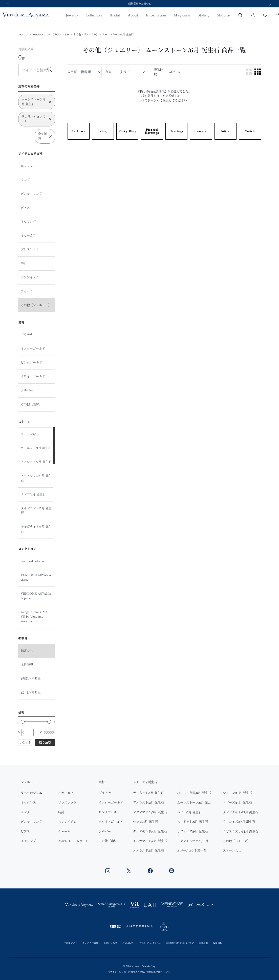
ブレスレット (30, 250)
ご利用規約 (128, 943)
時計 (24, 264)
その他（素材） (31, 404)
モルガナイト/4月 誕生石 (36, 529)
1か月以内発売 (31, 693)
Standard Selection (33, 561)
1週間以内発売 (31, 679)
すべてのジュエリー (58, 35)
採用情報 (218, 943)
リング (25, 180)
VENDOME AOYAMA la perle (36, 596)
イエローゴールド (33, 349)
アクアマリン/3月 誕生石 (36, 478)
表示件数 (158, 72)
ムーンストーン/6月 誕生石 (118, 35)
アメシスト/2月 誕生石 (36, 462)
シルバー (27, 390)
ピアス (25, 208)
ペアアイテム (30, 277)
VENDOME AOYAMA (31, 35)
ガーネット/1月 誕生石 (36, 448)
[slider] (23, 722)
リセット (25, 743)
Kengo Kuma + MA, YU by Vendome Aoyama (35, 617)
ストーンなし (30, 434)
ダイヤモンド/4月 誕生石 (36, 511)
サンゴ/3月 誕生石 (33, 494)
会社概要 (203, 943)
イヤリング (28, 222)
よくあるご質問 (90, 943)
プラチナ (27, 335)
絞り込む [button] (45, 743)
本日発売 (27, 665)
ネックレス (28, 166)
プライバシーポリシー (150, 943)
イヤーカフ (28, 236)
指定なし (27, 651)
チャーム (27, 291)
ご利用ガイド (71, 943)
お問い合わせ (110, 943)
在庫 (109, 72)
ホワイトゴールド (33, 377)
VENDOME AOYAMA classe (36, 577)
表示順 (72, 72)
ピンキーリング (31, 194)
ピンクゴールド (31, 363)
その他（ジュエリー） (86, 35)
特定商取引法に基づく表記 (180, 943)
